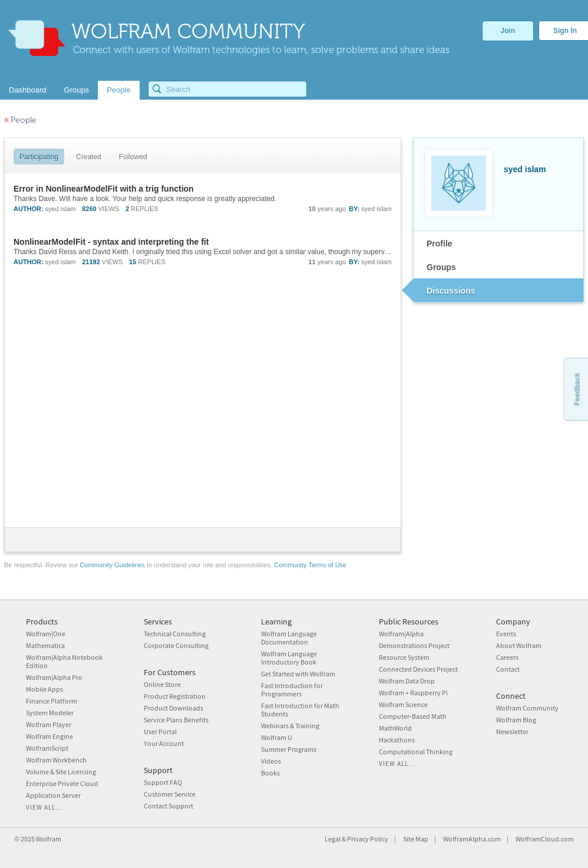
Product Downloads (174, 708)
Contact (508, 669)
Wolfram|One (46, 634)
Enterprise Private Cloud (62, 783)
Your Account (164, 743)
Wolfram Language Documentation (289, 638)
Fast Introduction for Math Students (300, 710)
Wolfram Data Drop (407, 681)
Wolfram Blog (516, 720)
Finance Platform (52, 701)
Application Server (53, 795)
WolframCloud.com (545, 839)
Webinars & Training (290, 726)
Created (89, 157)
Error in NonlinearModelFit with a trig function (104, 189)
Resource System (404, 657)
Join (508, 31)
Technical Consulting (175, 634)
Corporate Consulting (176, 645)
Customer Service (170, 794)
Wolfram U (277, 737)
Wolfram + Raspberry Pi (413, 693)
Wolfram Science (403, 704)
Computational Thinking (416, 752)
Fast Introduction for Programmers (292, 690)
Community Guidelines (112, 565)
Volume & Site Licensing (61, 772)
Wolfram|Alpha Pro (54, 677)
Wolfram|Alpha (401, 634)
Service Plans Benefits (176, 720)
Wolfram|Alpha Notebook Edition (64, 661)
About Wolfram (519, 645)
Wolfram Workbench (56, 760)
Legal (333, 839)
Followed (133, 157)
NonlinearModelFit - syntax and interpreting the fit (111, 242)
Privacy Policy (368, 839)
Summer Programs (289, 749)
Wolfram (49, 839)
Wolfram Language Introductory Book (289, 658)
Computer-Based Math (413, 716)
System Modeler (50, 713)
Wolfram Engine (49, 736)
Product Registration (175, 696)
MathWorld (395, 728)
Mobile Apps (44, 689)
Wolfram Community (527, 708)
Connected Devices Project (418, 669)
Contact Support (169, 806)
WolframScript (47, 748)
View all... (44, 807)
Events (506, 634)
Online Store (162, 684)
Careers (507, 657)
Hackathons (397, 740)
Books (270, 773)
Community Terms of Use (310, 565)
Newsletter (512, 731)
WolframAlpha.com (472, 839)
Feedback (577, 389)
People (20, 120)
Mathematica (45, 645)
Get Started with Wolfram (298, 674)
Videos (271, 761)
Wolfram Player (49, 724)
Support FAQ (163, 782)
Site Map (416, 839)
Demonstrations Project (414, 645)
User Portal (160, 731)
